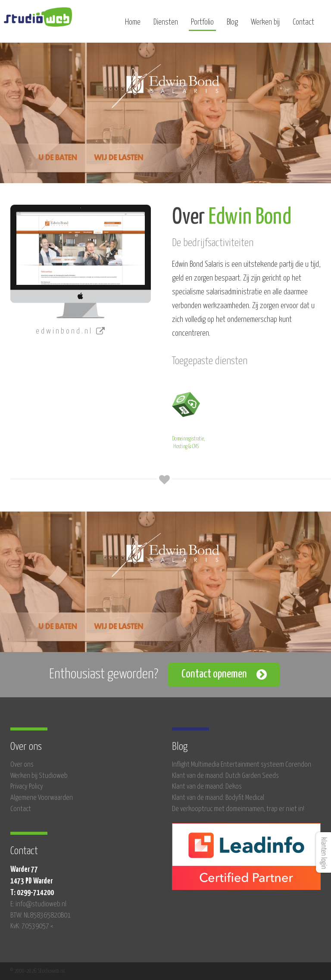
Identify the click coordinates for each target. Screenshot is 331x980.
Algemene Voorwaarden (42, 798)
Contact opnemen (214, 674)
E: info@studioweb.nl (38, 904)
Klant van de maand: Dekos (207, 787)
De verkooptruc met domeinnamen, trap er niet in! (238, 809)
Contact (303, 25)
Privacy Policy (27, 787)
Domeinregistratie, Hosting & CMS (188, 419)
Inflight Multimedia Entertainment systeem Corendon (242, 765)
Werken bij (265, 25)
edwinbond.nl (71, 331)
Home (133, 25)
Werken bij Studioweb (39, 776)
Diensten (166, 25)
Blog (232, 25)
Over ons (22, 765)
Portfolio (202, 25)
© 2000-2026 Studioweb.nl (37, 971)
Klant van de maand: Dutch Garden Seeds (225, 776)
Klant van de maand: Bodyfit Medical (218, 798)
